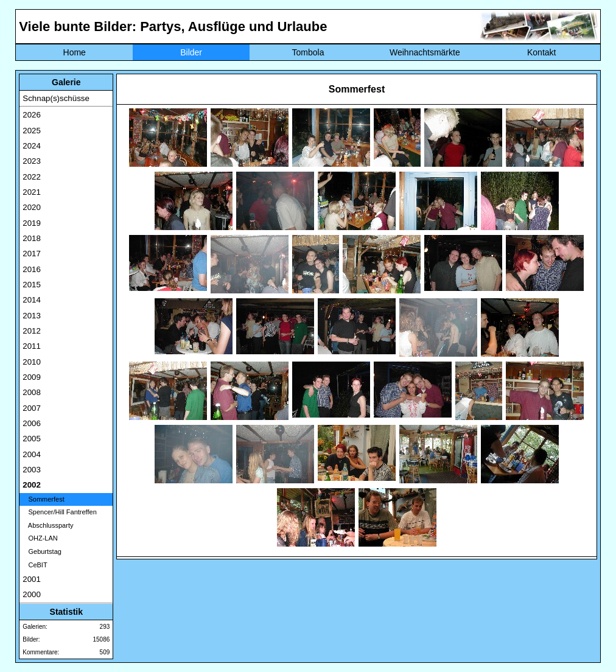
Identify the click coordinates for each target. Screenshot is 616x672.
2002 (32, 485)
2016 (32, 269)
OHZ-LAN (40, 538)
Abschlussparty (48, 525)
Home (75, 52)
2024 (32, 146)
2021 (32, 192)
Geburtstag (42, 551)
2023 (32, 161)
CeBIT (35, 565)
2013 (32, 316)
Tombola (308, 52)
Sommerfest (43, 499)
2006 (32, 423)
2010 (32, 362)
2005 (32, 439)
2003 (32, 470)
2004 (32, 454)
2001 (32, 579)
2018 (32, 238)
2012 (32, 331)
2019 (32, 223)
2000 (32, 594)
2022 (32, 177)
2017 (32, 254)
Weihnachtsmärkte (425, 52)
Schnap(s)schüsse (56, 98)
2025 (32, 131)
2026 (32, 115)
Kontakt (541, 52)
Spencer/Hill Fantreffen (59, 512)
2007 (32, 408)
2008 (32, 392)
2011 (32, 346)
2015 (32, 285)
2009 (32, 377)
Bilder (191, 52)
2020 (32, 207)
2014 (32, 300)
